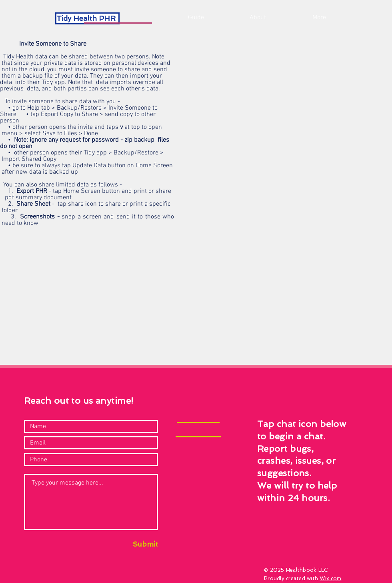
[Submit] (137, 544)
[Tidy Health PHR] (87, 18)
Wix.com (330, 578)
